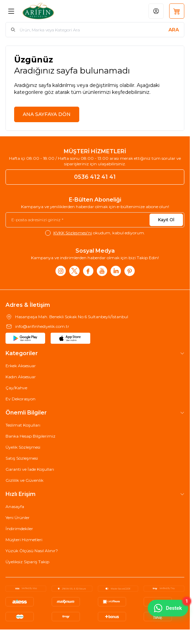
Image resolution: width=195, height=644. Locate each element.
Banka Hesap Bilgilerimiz (30, 436)
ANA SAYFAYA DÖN (47, 114)
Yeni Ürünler (18, 518)
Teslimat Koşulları (23, 425)
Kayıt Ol (166, 220)
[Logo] (52, 11)
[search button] (174, 30)
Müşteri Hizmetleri (24, 540)
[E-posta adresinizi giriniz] (95, 220)
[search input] (95, 30)
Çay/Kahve (16, 388)
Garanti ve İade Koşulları (30, 469)
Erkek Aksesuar (21, 366)
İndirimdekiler (19, 529)
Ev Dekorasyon (20, 399)
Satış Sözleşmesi (22, 458)
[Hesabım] (156, 11)
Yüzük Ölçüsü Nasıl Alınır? (32, 551)
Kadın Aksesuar (21, 377)
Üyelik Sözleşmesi (23, 447)
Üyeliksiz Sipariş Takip (27, 562)
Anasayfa (15, 506)
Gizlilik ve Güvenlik (24, 480)
